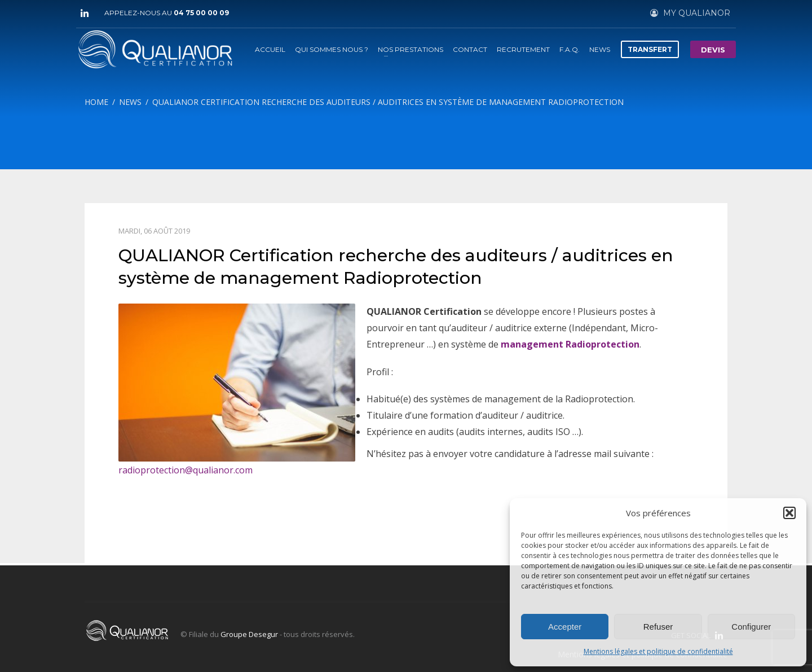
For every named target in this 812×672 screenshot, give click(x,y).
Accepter (565, 627)
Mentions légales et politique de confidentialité (658, 651)
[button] (789, 513)
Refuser (658, 627)
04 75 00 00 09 (201, 13)
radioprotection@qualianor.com (186, 470)
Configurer (751, 627)
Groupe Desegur (249, 634)
